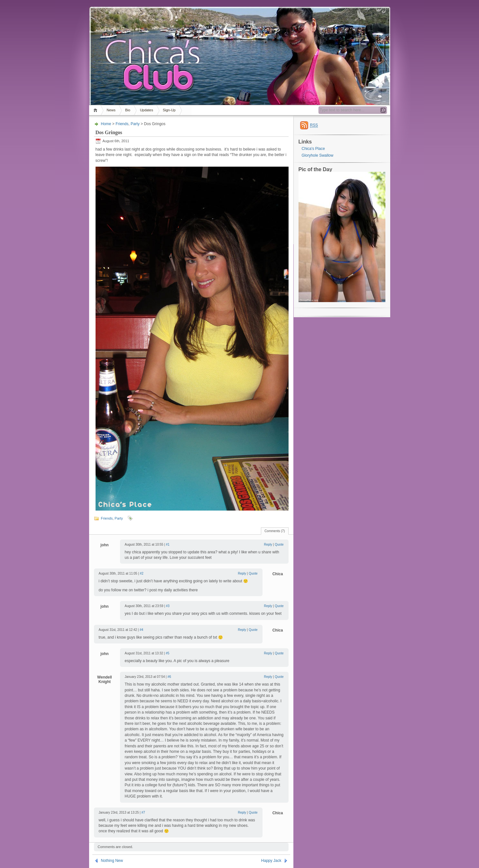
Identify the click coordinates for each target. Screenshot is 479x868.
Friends (122, 124)
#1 (168, 545)
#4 (141, 630)
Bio (128, 110)
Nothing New (112, 861)
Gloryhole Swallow (318, 155)
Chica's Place (313, 149)
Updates (147, 110)
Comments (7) (275, 531)
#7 (143, 813)
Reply (268, 545)
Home (96, 110)
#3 (168, 606)
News (111, 110)
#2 (142, 573)
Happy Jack (271, 861)
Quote (279, 545)
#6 (169, 677)
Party (135, 124)
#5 (167, 653)
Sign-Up (169, 110)
